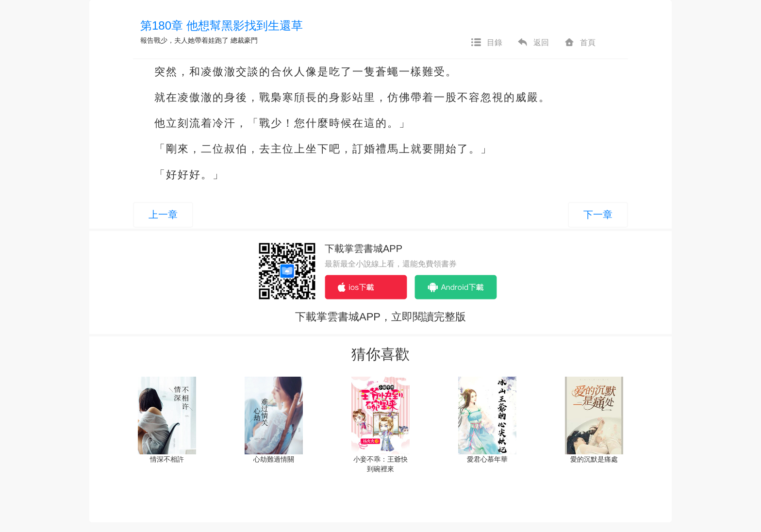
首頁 (579, 43)
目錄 (486, 43)
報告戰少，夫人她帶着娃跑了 (184, 40)
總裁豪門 (244, 40)
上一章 (163, 215)
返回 (533, 43)
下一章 (598, 215)
